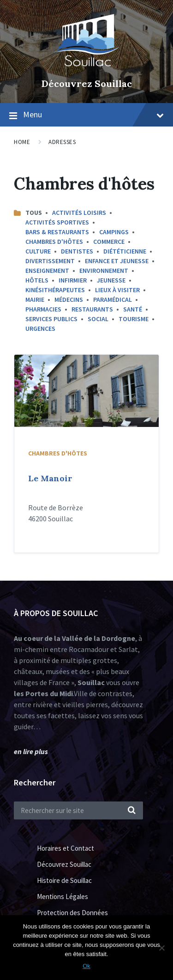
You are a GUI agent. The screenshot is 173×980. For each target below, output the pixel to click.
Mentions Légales (63, 896)
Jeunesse (111, 280)
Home (22, 142)
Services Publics (51, 319)
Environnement (104, 271)
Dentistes (77, 251)
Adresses (62, 142)
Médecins (69, 300)
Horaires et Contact (66, 848)
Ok (86, 966)
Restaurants (92, 309)
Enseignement (47, 271)
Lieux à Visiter (117, 290)
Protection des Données (72, 913)
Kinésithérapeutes (55, 290)
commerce (109, 242)
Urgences (40, 329)
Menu (93, 114)
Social (98, 319)
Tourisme (134, 319)
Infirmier (73, 280)
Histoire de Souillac (64, 880)
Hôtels (37, 280)
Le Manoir (50, 478)
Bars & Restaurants (57, 232)
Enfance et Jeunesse (117, 261)
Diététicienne (125, 251)
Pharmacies (43, 309)
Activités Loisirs (79, 213)
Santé (133, 309)
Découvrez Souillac (87, 84)
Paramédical (113, 300)
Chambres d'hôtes (54, 242)
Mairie (35, 300)
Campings (114, 232)
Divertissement (50, 261)
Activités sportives (57, 222)
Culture (38, 251)
